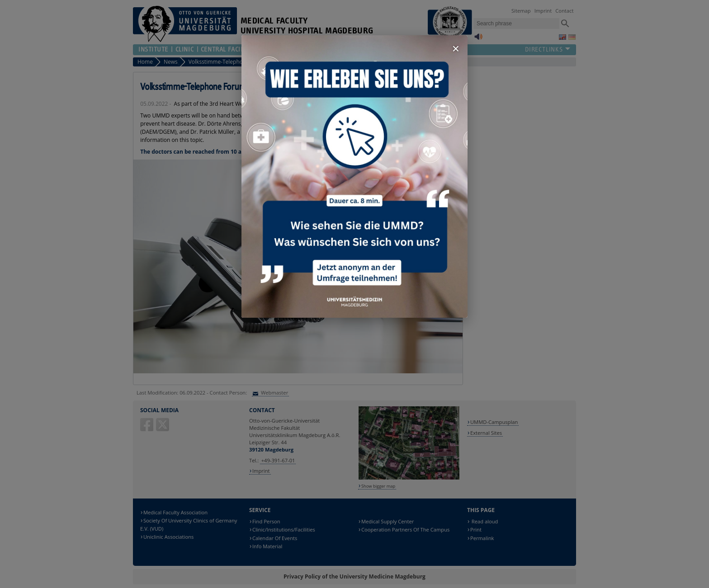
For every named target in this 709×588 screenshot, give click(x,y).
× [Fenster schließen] (456, 49)
